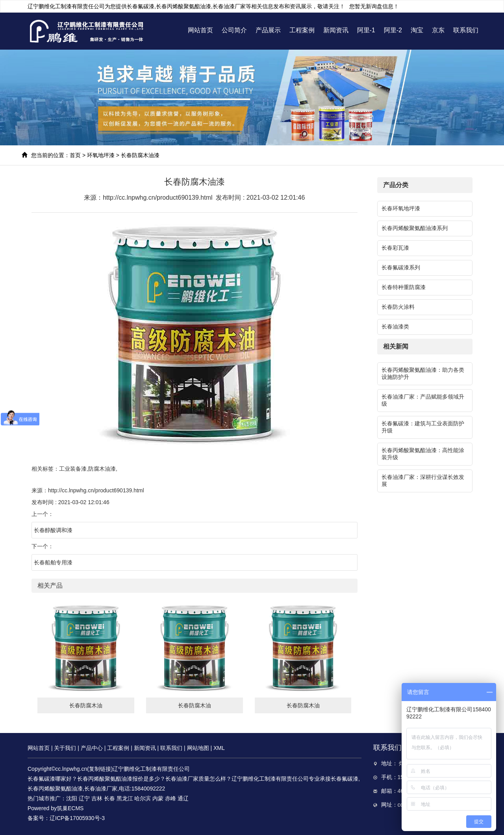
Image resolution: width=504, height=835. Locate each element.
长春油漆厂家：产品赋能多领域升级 (423, 400)
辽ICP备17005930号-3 (77, 818)
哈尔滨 (143, 798)
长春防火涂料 (398, 307)
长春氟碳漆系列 (401, 267)
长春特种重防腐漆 (404, 287)
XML (219, 748)
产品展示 (268, 30)
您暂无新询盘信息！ (374, 6)
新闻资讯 (336, 30)
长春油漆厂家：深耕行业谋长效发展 (423, 481)
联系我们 (466, 30)
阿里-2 (393, 30)
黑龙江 (125, 798)
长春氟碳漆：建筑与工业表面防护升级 (423, 427)
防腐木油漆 (102, 469)
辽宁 (84, 798)
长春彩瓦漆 (395, 248)
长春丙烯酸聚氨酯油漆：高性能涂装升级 (423, 454)
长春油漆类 (395, 327)
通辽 (183, 798)
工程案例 (302, 30)
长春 (109, 798)
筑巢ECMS (70, 808)
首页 (75, 155)
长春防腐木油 (86, 705)
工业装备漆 (73, 469)
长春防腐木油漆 (140, 155)
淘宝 (417, 30)
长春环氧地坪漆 (401, 208)
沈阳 (72, 798)
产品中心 (92, 748)
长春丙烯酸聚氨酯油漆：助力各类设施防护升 (423, 373)
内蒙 (158, 798)
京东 (438, 30)
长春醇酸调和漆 (53, 530)
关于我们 (65, 748)
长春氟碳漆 (141, 6)
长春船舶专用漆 (53, 562)
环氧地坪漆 (101, 155)
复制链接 (100, 769)
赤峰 (170, 798)
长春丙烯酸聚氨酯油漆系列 (415, 228)
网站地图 (198, 748)
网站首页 (200, 30)
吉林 (97, 798)
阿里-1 (366, 30)
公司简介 (234, 30)
